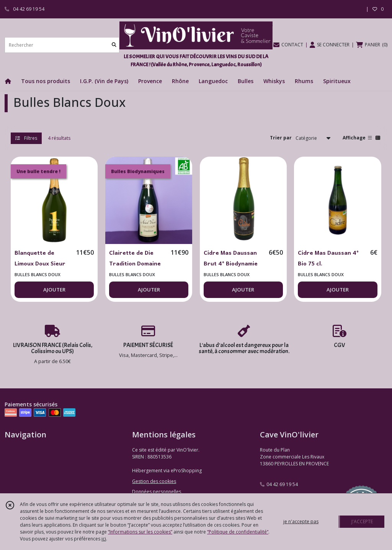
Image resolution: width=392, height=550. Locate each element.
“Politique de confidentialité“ (238, 532)
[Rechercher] (114, 45)
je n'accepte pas (301, 521)
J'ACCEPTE (362, 521)
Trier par (281, 138)
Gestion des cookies (154, 481)
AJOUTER (54, 290)
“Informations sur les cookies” (140, 532)
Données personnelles (157, 492)
